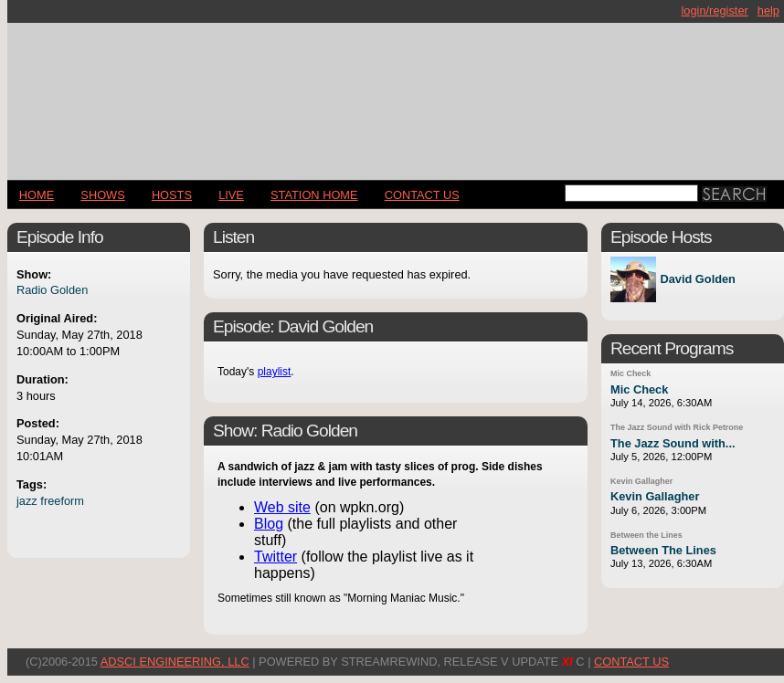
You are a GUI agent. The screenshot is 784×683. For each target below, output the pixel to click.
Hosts (172, 195)
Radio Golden (52, 290)
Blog (269, 524)
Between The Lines (663, 550)
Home (37, 195)
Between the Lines (646, 535)
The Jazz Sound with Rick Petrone (677, 427)
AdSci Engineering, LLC (175, 662)
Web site (282, 507)
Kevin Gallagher (641, 481)
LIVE (231, 195)
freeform (62, 501)
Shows (102, 195)
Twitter (275, 557)
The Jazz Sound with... (673, 443)
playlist (275, 372)
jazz (27, 501)
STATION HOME (314, 195)
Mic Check (630, 373)
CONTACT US (422, 195)
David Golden (697, 280)
